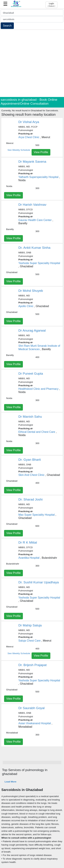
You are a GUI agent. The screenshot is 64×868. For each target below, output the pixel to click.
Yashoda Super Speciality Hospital (39, 263)
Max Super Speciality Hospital (37, 515)
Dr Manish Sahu (30, 417)
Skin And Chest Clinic (31, 475)
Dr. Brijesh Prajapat (33, 665)
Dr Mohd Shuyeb (31, 291)
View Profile (41, 152)
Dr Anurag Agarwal (32, 330)
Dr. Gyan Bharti (30, 460)
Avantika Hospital (29, 558)
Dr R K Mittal (28, 542)
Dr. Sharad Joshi (31, 499)
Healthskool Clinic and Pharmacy (38, 389)
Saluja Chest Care (30, 641)
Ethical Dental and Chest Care (37, 432)
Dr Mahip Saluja (30, 625)
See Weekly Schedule (19, 150)
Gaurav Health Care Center (35, 220)
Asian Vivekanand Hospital (35, 723)
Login (51, 5)
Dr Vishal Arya (29, 122)
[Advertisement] (32, 63)
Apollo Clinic (26, 306)
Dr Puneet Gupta (31, 374)
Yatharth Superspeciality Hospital (38, 177)
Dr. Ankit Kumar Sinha (34, 248)
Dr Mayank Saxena (32, 162)
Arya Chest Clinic (29, 137)
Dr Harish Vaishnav (32, 205)
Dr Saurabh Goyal (32, 708)
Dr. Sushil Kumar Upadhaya (39, 582)
